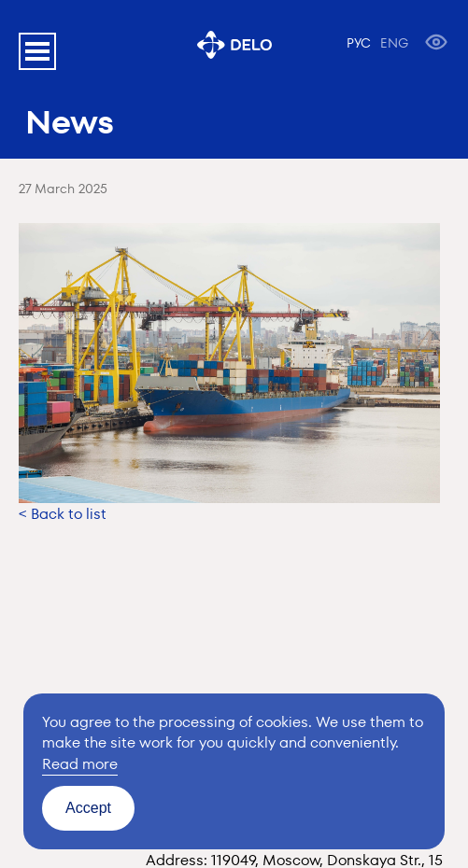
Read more (80, 764)
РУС (359, 43)
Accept (88, 808)
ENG (394, 43)
